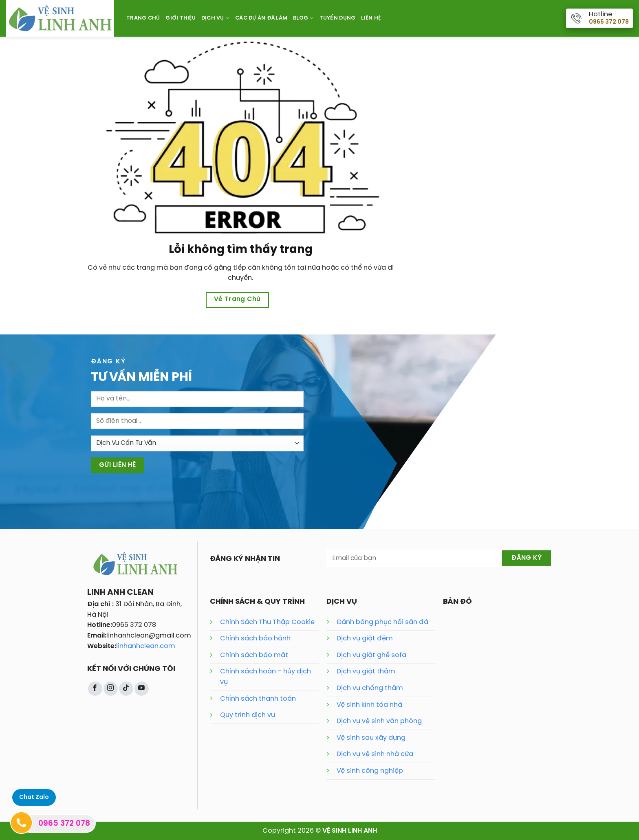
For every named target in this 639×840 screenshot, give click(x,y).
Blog (303, 18)
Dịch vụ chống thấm (370, 688)
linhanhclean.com (146, 646)
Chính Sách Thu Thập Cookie (267, 622)
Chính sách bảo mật (254, 655)
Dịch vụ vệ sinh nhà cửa (375, 754)
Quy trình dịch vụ (248, 715)
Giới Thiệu (181, 18)
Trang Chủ (143, 18)
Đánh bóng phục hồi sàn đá (382, 622)
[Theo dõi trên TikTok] (126, 689)
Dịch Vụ (215, 18)
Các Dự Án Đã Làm (261, 18)
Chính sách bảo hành (255, 639)
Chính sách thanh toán (258, 699)
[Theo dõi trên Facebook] (95, 689)
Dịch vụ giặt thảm (366, 672)
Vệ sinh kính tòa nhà (369, 705)
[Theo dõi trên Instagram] (111, 689)
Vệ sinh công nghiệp (370, 771)
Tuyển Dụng (338, 18)
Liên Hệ (371, 18)
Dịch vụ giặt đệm (365, 639)
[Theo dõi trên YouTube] (142, 689)
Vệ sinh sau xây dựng (371, 738)
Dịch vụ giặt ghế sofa (371, 655)
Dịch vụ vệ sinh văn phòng (379, 721)
